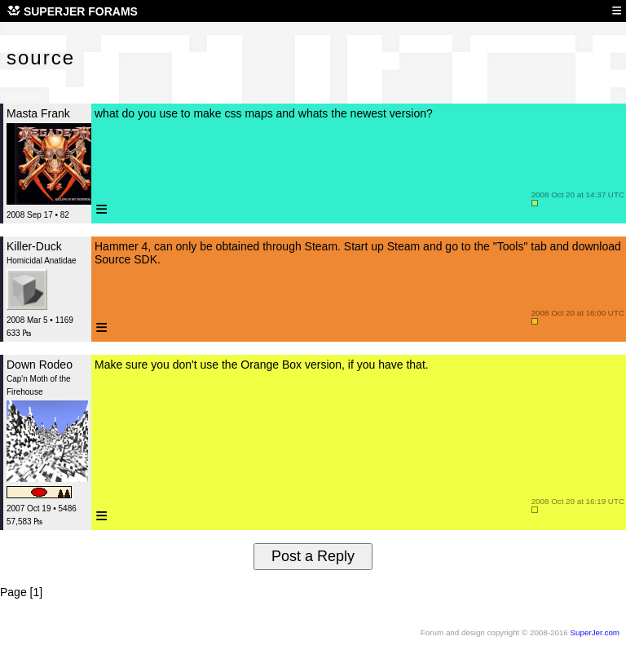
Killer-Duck (34, 246)
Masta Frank (38, 113)
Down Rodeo (40, 365)
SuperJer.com (595, 632)
